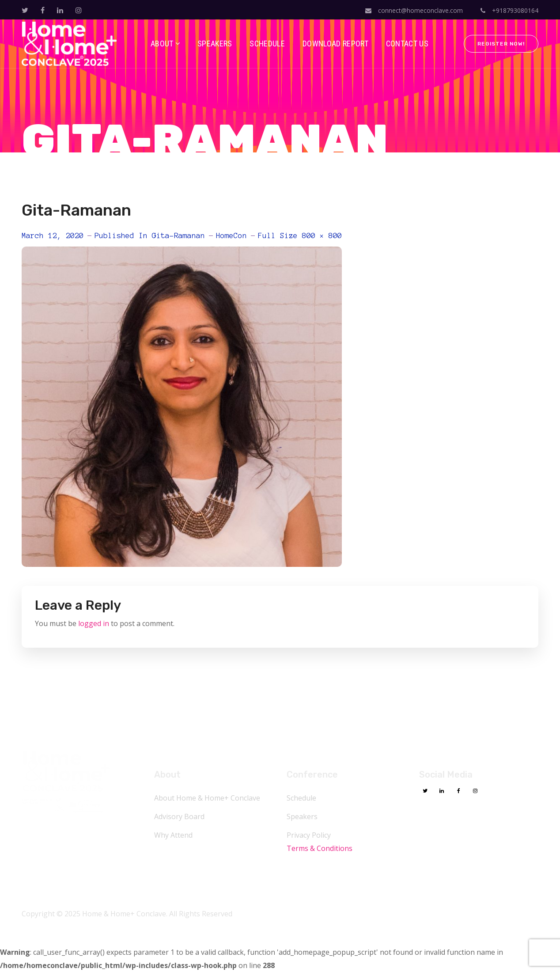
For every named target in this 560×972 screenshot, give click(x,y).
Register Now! (501, 44)
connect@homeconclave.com (414, 10)
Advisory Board (179, 816)
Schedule (301, 798)
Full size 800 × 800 (300, 235)
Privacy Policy (309, 835)
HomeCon (231, 235)
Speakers (302, 816)
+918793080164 (509, 10)
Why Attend (173, 835)
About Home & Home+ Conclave (207, 798)
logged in (94, 623)
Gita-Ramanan (178, 235)
